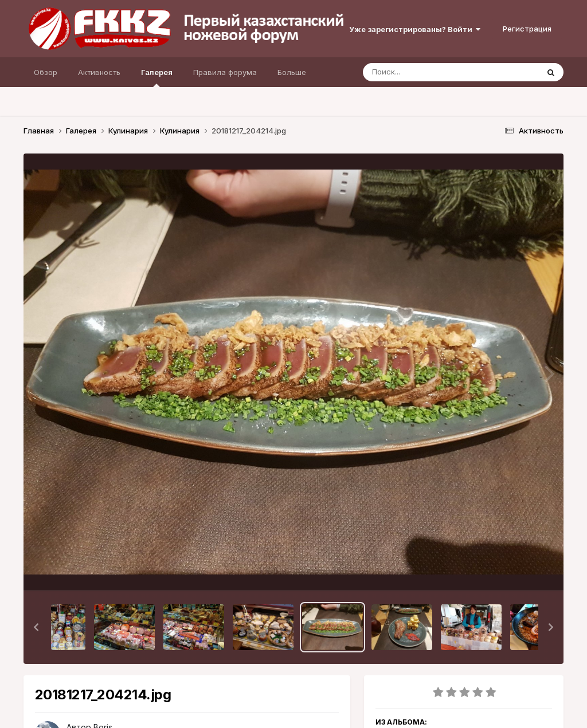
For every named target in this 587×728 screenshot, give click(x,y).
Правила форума (225, 72)
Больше (292, 72)
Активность (99, 72)
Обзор (46, 72)
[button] (36, 627)
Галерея (157, 77)
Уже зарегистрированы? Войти (415, 29)
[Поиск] (429, 72)
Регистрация (527, 29)
